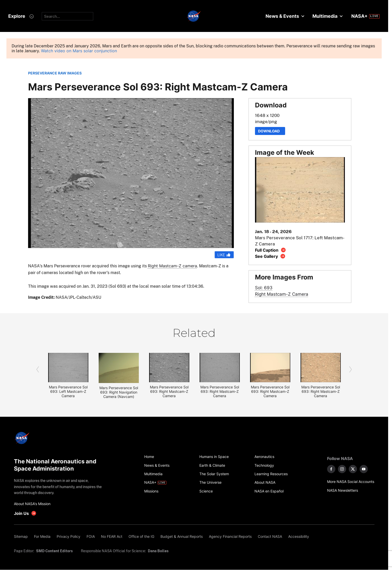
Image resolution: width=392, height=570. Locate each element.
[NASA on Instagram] (342, 469)
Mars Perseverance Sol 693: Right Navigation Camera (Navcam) (119, 392)
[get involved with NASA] (25, 513)
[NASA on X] (353, 469)
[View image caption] (271, 250)
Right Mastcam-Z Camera (282, 294)
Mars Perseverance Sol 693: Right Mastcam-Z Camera (169, 391)
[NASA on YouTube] (364, 469)
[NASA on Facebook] (331, 469)
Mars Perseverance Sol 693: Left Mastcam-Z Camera (68, 391)
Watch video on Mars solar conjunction (79, 51)
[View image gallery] (270, 256)
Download (270, 131)
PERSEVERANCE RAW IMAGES (55, 73)
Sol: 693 (264, 288)
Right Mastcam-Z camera (172, 266)
